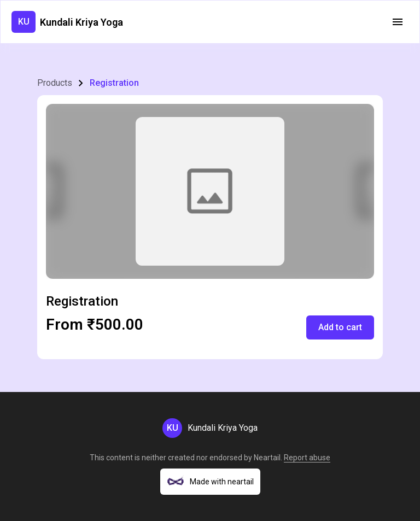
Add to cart (340, 327)
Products (55, 83)
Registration (114, 83)
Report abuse (307, 458)
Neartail (267, 458)
